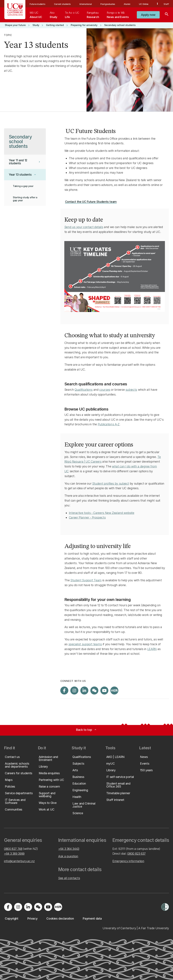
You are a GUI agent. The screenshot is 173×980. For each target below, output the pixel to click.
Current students (62, 4)
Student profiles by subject (111, 484)
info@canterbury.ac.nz (19, 861)
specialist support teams (85, 644)
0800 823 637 (136, 854)
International (86, 4)
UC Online (144, 4)
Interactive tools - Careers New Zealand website (102, 513)
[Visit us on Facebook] (64, 691)
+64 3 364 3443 (69, 849)
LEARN (152, 649)
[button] (148, 15)
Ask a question (68, 856)
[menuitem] (36, 15)
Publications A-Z (109, 424)
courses (105, 390)
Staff (166, 4)
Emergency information (128, 861)
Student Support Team (86, 580)
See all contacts (69, 878)
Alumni (127, 4)
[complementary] (137, 955)
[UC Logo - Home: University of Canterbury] (15, 10)
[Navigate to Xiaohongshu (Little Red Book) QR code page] (114, 691)
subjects (131, 390)
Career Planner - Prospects (87, 517)
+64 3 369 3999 (14, 854)
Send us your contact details (84, 227)
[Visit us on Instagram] (74, 691)
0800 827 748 (13, 849)
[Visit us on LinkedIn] (84, 691)
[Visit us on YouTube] (104, 691)
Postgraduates (108, 4)
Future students (37, 4)
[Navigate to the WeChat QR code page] (94, 691)
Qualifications (84, 390)
